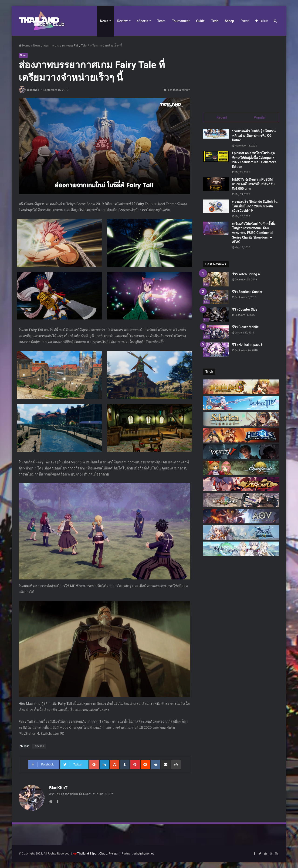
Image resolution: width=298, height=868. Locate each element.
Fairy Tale (39, 746)
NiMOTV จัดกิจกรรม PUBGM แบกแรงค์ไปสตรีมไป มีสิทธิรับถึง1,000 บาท (253, 184)
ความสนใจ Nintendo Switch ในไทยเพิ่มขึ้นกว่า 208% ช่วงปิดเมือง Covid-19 (255, 206)
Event (245, 21)
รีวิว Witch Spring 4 (246, 274)
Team (161, 21)
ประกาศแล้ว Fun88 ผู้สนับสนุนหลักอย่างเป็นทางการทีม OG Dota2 (254, 136)
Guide (200, 21)
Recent (222, 117)
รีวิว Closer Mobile (245, 327)
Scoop (230, 21)
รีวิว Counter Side (245, 309)
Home (24, 45)
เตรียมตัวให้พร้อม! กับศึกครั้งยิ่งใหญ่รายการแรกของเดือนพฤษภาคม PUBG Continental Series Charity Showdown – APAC (254, 233)
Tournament (181, 21)
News (104, 21)
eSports (142, 21)
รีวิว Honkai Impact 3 (247, 345)
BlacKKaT (33, 90)
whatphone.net (144, 854)
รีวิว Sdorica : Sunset (247, 292)
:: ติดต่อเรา (113, 854)
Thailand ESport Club (91, 854)
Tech (215, 21)
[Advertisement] (241, 72)
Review (123, 21)
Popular (260, 117)
